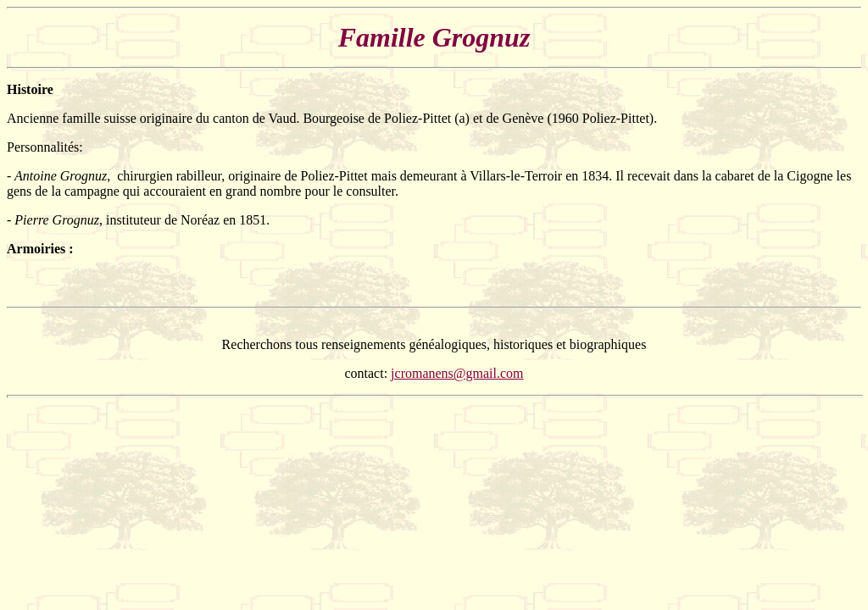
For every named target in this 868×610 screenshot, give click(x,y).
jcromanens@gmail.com (457, 373)
